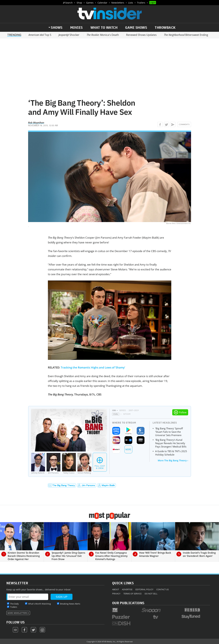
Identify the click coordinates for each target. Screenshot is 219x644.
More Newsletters (17, 613)
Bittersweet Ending (186, 35)
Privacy (116, 594)
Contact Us (163, 589)
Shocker (69, 35)
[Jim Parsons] (54, 463)
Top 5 (40, 35)
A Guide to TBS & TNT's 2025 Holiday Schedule (171, 453)
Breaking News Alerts (70, 604)
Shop (79, 3)
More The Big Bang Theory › (173, 460)
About (116, 589)
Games (90, 3)
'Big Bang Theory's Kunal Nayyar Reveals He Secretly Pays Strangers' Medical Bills (171, 443)
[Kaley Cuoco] (69, 463)
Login (153, 2)
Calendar (102, 3)
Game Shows (136, 27)
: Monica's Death (103, 35)
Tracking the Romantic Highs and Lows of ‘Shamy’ (93, 367)
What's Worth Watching (39, 604)
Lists (131, 3)
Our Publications (128, 603)
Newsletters (118, 3)
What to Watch (104, 27)
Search (69, 3)
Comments (184, 124)
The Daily (14, 604)
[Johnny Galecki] (38, 463)
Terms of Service (132, 594)
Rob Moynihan (36, 123)
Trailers (141, 3)
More (128, 449)
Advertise (127, 589)
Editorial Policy (144, 589)
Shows (57, 27)
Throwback (165, 27)
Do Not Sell (151, 594)
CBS (114, 410)
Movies (76, 27)
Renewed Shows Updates (141, 35)
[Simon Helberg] (84, 463)
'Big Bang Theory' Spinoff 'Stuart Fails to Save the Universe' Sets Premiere (169, 432)
